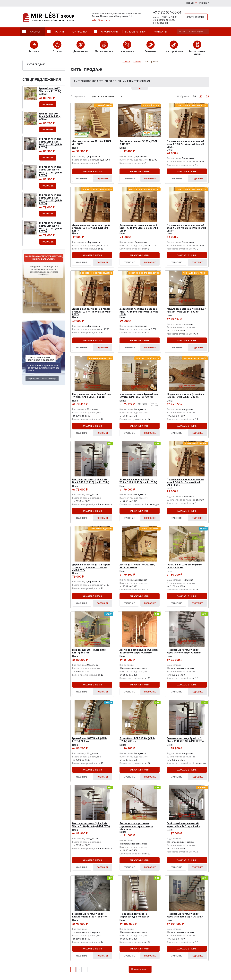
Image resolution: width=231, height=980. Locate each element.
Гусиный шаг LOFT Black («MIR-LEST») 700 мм (90, 740)
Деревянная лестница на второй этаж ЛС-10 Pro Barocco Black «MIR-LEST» (185, 482)
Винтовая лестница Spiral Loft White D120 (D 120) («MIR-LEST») (138, 481)
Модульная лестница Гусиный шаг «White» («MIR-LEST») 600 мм (92, 395)
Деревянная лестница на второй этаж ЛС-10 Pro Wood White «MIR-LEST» (186, 144)
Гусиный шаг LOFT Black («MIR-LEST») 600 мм (90, 651)
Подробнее (103, 178)
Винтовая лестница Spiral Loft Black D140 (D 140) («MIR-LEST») (185, 740)
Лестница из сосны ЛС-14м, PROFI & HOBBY (92, 143)
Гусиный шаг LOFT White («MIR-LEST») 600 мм (184, 566)
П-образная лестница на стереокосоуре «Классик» (134, 915)
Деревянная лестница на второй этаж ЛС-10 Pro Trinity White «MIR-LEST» (139, 312)
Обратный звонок (196, 17)
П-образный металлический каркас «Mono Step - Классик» (184, 651)
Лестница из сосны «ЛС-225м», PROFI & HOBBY (137, 566)
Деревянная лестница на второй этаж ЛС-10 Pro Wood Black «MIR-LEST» (91, 228)
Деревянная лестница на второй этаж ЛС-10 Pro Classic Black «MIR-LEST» (139, 228)
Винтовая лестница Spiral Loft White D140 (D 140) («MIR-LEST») (91, 825)
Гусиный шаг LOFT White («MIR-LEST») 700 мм (137, 740)
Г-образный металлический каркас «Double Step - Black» (183, 825)
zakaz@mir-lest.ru (101, 20)
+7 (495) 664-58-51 (167, 12)
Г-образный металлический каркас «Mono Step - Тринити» (90, 915)
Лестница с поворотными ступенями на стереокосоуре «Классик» (136, 826)
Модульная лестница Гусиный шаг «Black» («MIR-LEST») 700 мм (186, 395)
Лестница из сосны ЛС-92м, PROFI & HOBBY (139, 143)
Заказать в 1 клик (92, 171)
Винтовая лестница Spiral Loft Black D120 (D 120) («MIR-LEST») (91, 481)
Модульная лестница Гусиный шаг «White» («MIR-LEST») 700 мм (139, 395)
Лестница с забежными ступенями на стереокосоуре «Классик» (139, 651)
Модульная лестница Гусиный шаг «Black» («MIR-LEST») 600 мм (186, 310)
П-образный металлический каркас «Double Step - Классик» (185, 915)
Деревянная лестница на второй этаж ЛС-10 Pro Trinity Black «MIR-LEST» (91, 312)
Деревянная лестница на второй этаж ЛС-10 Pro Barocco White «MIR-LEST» (91, 567)
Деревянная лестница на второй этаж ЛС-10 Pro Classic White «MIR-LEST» (187, 228)
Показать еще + (140, 969)
